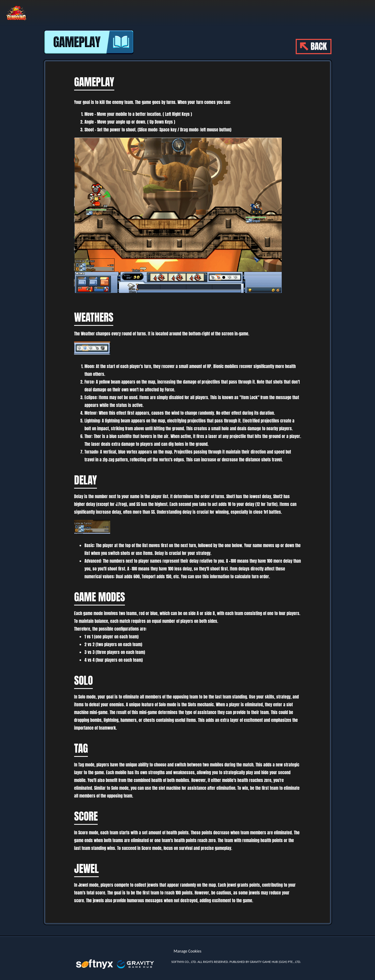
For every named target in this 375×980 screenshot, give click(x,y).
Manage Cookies (187, 951)
